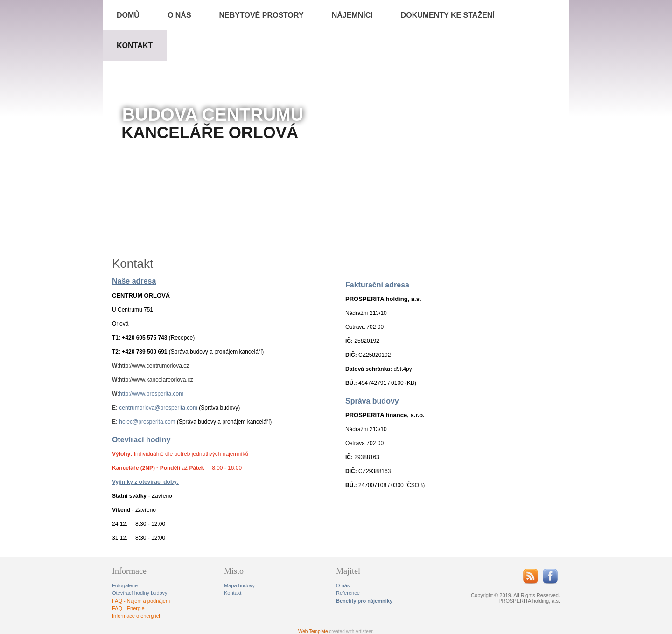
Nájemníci (352, 15)
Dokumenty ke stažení (448, 15)
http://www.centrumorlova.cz (154, 366)
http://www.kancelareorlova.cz (156, 380)
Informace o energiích (137, 616)
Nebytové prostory (262, 15)
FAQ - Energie (128, 608)
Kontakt (135, 45)
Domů (128, 15)
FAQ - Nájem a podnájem (141, 601)
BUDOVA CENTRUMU (213, 115)
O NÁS (179, 15)
